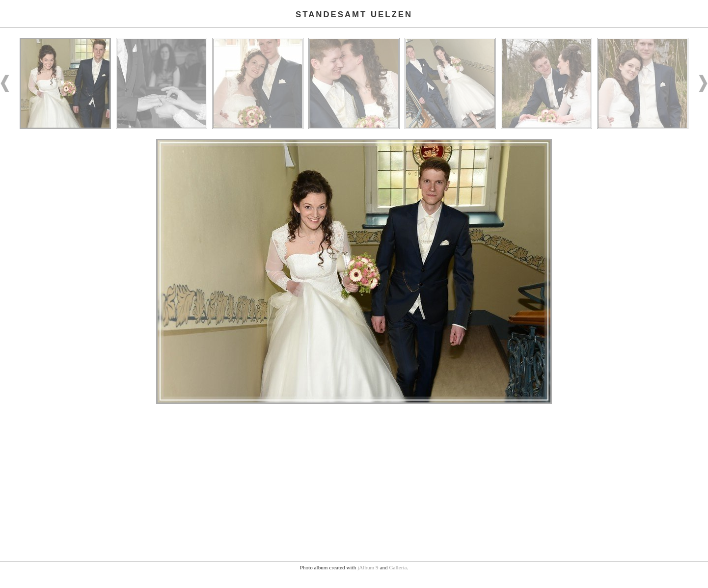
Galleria (398, 567)
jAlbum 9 (368, 567)
